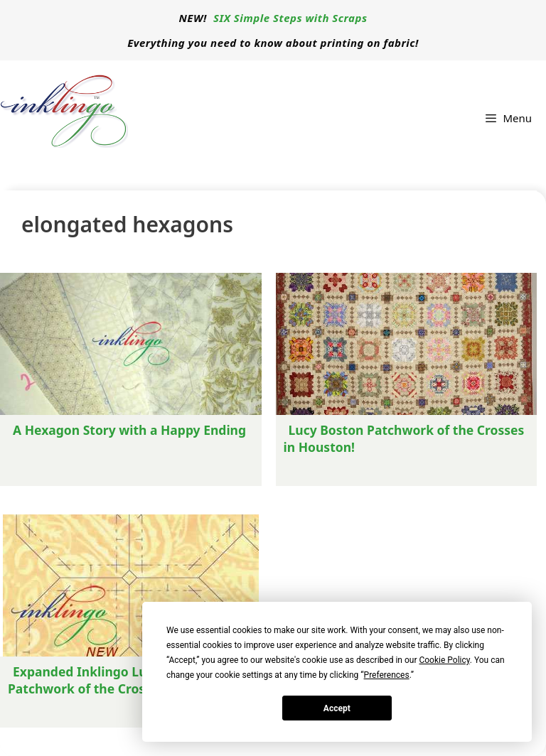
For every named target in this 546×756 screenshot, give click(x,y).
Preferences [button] (387, 675)
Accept (337, 708)
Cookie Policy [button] (444, 660)
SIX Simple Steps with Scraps (290, 18)
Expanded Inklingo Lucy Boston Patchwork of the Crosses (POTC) (108, 680)
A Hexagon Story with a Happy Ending (129, 430)
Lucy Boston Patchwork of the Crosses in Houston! (404, 438)
